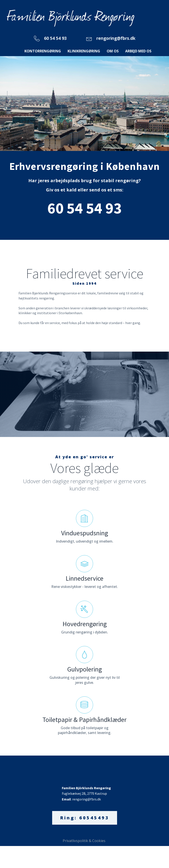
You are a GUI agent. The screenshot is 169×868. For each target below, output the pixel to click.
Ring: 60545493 (85, 818)
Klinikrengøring (84, 51)
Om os (113, 51)
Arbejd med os (138, 51)
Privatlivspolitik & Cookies (84, 841)
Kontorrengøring (43, 51)
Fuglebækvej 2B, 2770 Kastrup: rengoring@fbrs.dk (87, 794)
